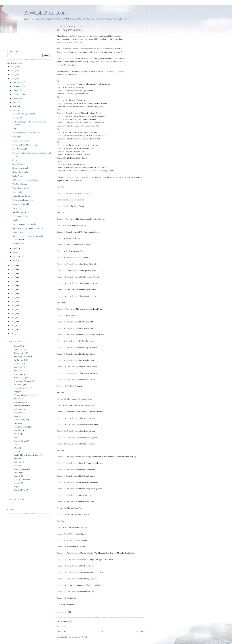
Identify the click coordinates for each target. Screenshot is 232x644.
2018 (13, 269)
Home (101, 631)
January (16, 260)
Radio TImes (17, 176)
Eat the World (19, 360)
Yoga (16, 392)
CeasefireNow (19, 490)
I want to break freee (21, 141)
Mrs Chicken (18, 232)
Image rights (17, 192)
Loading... (11, 503)
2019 (13, 265)
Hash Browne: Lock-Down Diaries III (28, 228)
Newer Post (61, 631)
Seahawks (18, 409)
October (16, 90)
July (15, 102)
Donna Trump (18, 243)
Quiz (15, 451)
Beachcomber (19, 378)
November (17, 86)
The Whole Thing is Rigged (24, 114)
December (17, 82)
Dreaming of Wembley (22, 204)
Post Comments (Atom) (77, 637)
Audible (17, 476)
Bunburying (18, 353)
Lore (15, 444)
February (17, 256)
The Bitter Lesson (20, 184)
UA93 (15, 129)
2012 (13, 293)
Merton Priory (19, 420)
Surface (17, 472)
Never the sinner (20, 469)
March (16, 252)
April (15, 248)
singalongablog (20, 406)
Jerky (16, 458)
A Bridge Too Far (19, 212)
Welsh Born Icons (21, 357)
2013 (13, 289)
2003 (13, 329)
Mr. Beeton (18, 385)
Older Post (140, 631)
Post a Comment (62, 627)
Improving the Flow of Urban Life (26, 133)
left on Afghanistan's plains (24, 395)
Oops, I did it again (20, 172)
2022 (13, 71)
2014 (13, 285)
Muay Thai (18, 367)
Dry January (18, 413)
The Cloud (18, 349)
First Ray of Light (20, 149)
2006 (13, 317)
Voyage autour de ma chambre (25, 224)
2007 (13, 313)
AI (15, 487)
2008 (13, 309)
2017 (13, 273)
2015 (13, 281)
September (17, 94)
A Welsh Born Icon (45, 13)
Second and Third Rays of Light (25, 145)
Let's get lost (17, 164)
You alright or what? (21, 188)
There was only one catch (23, 200)
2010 (13, 301)
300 (15, 437)
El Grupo (17, 363)
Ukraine (17, 483)
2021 (13, 75)
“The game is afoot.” (72, 30)
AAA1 (16, 434)
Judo (15, 371)
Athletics (17, 374)
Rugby (16, 346)
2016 (13, 277)
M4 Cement (17, 118)
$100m (15, 160)
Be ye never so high (20, 168)
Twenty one (17, 208)
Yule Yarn (17, 430)
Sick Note (18, 462)
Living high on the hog (22, 196)
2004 (13, 325)
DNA (16, 448)
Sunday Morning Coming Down (27, 455)
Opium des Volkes (21, 388)
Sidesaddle (17, 137)
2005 (13, 321)
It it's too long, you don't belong (25, 180)
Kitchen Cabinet (20, 441)
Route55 (17, 399)
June (15, 106)
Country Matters (20, 479)
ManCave (17, 416)
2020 (13, 79)
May (15, 110)
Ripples (15, 220)
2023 (13, 66)
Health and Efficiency (22, 381)
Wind (16, 465)
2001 (13, 334)
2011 (13, 297)
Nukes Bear (18, 402)
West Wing (18, 423)
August (16, 98)
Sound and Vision (21, 427)
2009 (13, 305)
